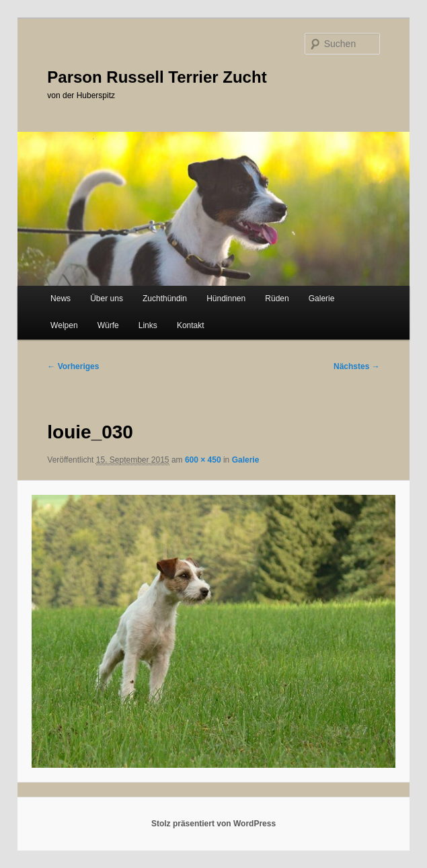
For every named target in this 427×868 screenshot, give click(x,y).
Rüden (277, 299)
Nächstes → (357, 366)
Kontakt (191, 325)
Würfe (108, 325)
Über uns (107, 299)
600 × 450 (203, 460)
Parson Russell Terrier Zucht (157, 77)
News (61, 299)
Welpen (64, 325)
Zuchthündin (165, 299)
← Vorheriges (73, 366)
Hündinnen (226, 299)
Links (148, 325)
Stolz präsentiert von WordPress (213, 824)
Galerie (322, 299)
